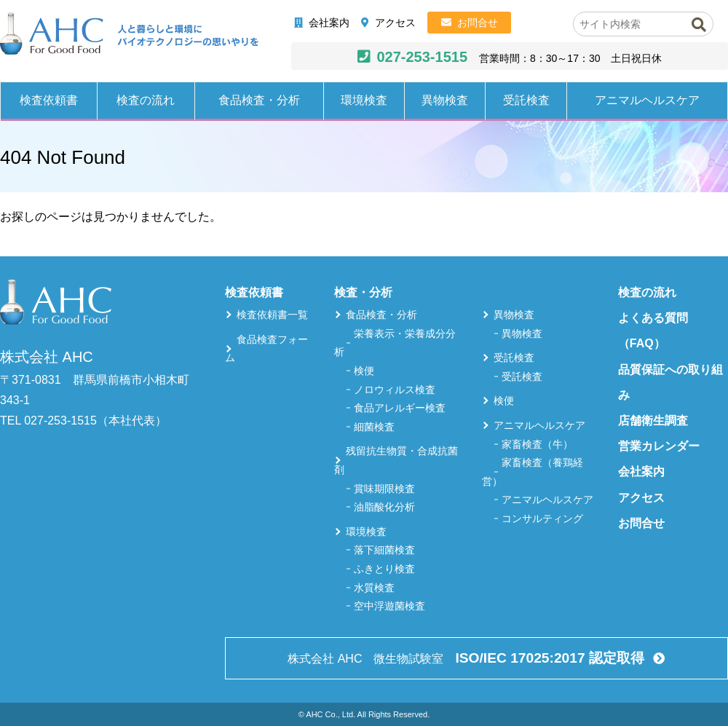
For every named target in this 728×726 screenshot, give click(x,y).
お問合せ (478, 23)
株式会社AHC (129, 34)
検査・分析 (363, 292)
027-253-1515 (422, 57)
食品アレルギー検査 (400, 408)
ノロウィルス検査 (395, 390)
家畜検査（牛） (537, 444)
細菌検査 (374, 427)
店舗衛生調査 (653, 421)
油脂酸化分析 (384, 507)
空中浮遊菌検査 (389, 606)
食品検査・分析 (259, 100)
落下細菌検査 (384, 550)
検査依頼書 (49, 100)
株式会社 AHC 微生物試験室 (467, 658)
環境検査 (364, 100)
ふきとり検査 (384, 569)
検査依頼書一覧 (272, 315)
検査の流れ (146, 100)
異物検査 (445, 100)
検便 (364, 371)
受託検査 (526, 100)
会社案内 (329, 23)
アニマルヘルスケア (647, 100)
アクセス (395, 23)
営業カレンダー (659, 446)
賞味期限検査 (384, 489)
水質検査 (374, 588)
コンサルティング (542, 518)
